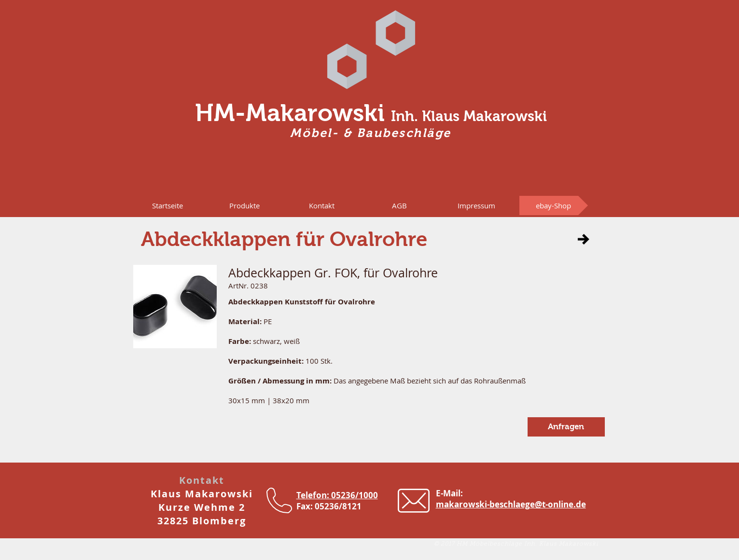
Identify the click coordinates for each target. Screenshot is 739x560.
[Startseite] (167, 205)
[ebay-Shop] (554, 205)
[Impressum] (476, 205)
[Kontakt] (322, 205)
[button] (245, 205)
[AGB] (400, 205)
